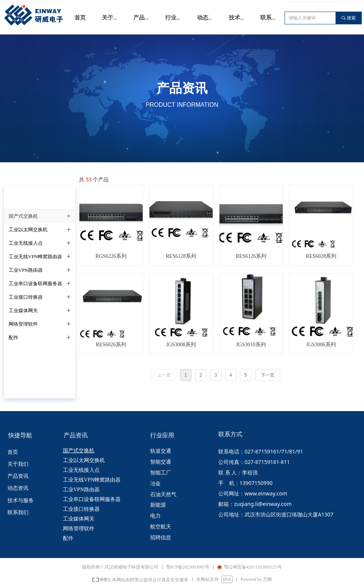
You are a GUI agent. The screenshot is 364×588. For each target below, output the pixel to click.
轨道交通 (161, 451)
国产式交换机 (79, 451)
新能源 (158, 505)
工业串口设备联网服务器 (92, 499)
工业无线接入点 (81, 470)
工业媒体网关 (79, 519)
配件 (68, 538)
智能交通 (161, 462)
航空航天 (161, 527)
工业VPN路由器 (81, 490)
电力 (155, 516)
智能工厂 (161, 473)
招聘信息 (161, 538)
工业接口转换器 (81, 509)
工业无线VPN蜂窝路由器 (92, 480)
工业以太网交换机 (84, 460)
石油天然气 (163, 494)
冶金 (155, 484)
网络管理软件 (79, 529)
